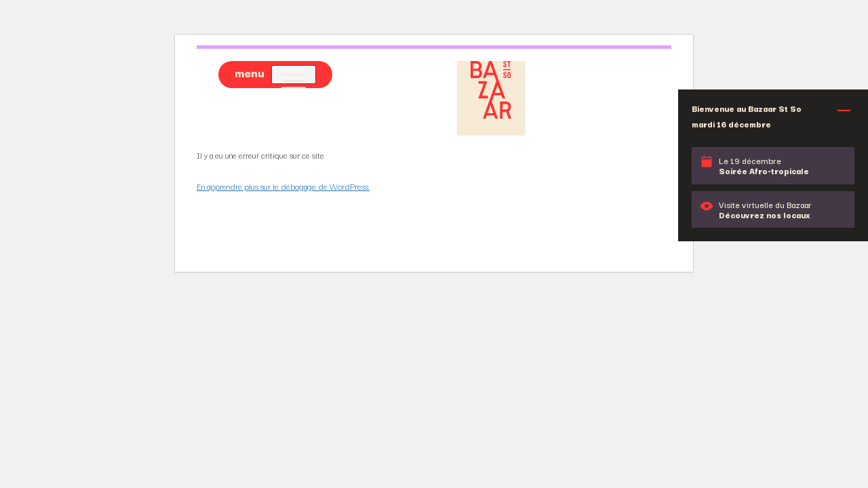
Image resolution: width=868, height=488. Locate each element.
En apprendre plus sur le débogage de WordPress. (283, 186)
